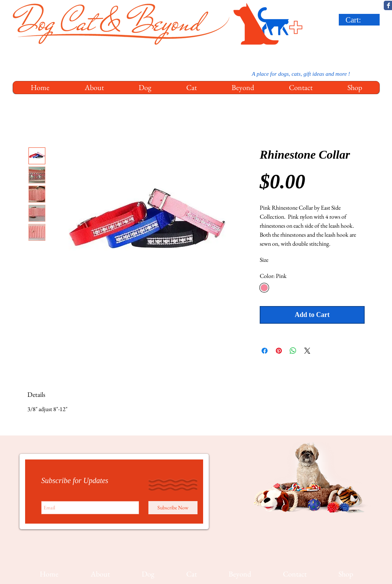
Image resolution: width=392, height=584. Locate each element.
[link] (360, 20)
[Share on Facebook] (265, 351)
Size (264, 260)
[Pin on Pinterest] (279, 351)
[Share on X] (307, 351)
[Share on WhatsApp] (293, 351)
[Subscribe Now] (173, 508)
